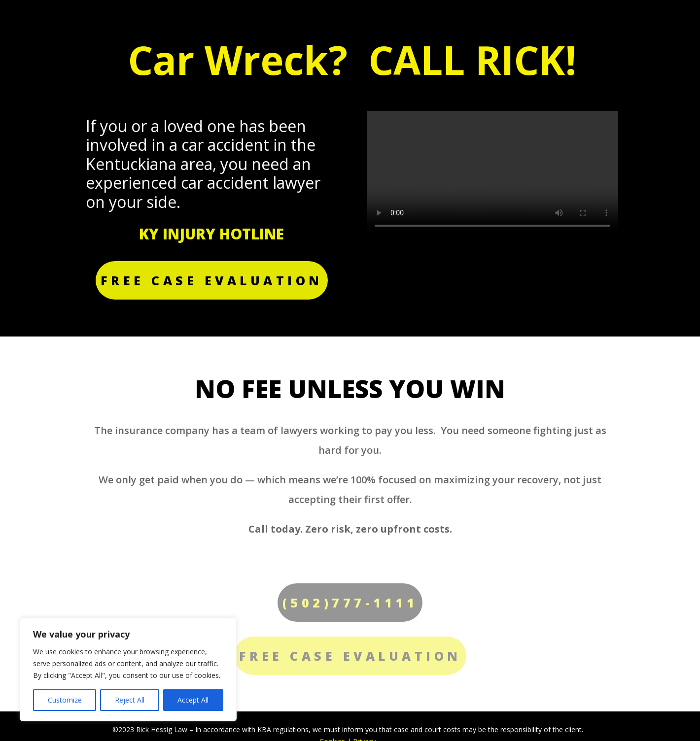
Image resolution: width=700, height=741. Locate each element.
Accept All (193, 700)
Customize (65, 700)
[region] (128, 670)
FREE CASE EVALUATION (212, 280)
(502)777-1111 (350, 603)
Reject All (130, 700)
